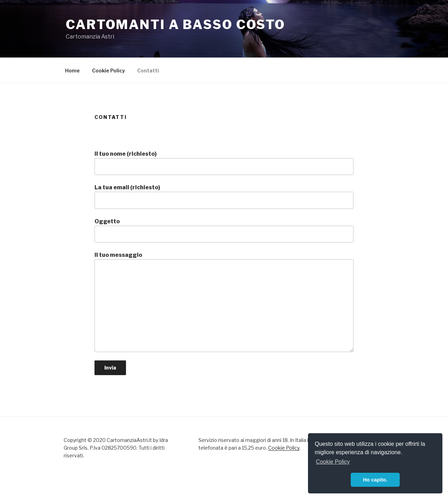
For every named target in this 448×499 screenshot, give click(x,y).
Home (72, 71)
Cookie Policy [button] (333, 462)
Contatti (148, 71)
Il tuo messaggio (224, 302)
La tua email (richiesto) (224, 196)
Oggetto (224, 230)
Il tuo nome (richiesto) (224, 163)
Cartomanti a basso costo (176, 24)
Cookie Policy (108, 71)
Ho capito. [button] (375, 480)
